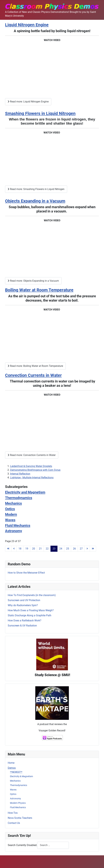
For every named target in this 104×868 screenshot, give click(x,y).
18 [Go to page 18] (20, 549)
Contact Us (14, 823)
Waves (13, 790)
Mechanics (15, 781)
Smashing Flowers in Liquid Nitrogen (40, 114)
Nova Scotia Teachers (20, 818)
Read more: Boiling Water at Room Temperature (35, 366)
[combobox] (53, 845)
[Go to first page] (8, 549)
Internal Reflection (20, 474)
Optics (13, 794)
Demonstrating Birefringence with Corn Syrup (35, 470)
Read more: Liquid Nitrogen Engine (28, 102)
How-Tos (13, 813)
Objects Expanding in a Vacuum (35, 201)
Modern (11, 514)
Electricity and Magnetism (25, 492)
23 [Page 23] (54, 549)
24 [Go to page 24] (61, 549)
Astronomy (15, 799)
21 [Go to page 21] (40, 549)
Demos (12, 768)
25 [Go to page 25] (68, 549)
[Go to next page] (87, 549)
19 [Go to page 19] (27, 549)
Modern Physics (18, 803)
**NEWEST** (16, 772)
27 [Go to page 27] (81, 549)
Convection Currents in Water (33, 375)
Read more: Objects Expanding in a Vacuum (33, 281)
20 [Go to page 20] (34, 549)
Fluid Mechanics (18, 807)
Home (11, 763)
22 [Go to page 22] (47, 549)
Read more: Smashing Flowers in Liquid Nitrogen (36, 189)
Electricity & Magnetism (21, 776)
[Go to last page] (93, 549)
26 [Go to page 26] (74, 549)
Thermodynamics (19, 785)
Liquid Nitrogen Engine (27, 25)
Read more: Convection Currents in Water (32, 455)
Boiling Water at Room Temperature (39, 290)
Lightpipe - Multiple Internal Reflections (32, 478)
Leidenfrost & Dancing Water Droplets (31, 466)
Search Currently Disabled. (22, 845)
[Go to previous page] (14, 549)
